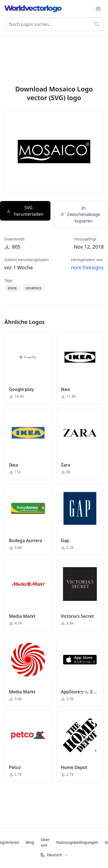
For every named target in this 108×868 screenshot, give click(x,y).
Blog (30, 842)
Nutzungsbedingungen (77, 842)
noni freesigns (87, 267)
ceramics (34, 288)
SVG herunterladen (25, 211)
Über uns (45, 842)
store (12, 288)
